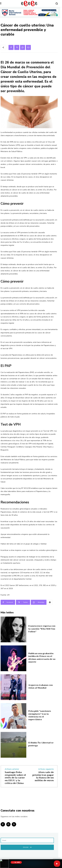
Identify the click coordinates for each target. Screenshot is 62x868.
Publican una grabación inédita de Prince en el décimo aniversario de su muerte (42, 658)
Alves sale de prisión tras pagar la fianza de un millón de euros (43, 776)
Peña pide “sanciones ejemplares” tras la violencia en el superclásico (40, 715)
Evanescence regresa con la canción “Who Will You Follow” (42, 629)
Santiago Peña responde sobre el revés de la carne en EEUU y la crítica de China (15, 778)
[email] (27, 840)
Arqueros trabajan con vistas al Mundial (41, 686)
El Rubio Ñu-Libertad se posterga (41, 744)
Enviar (27, 847)
